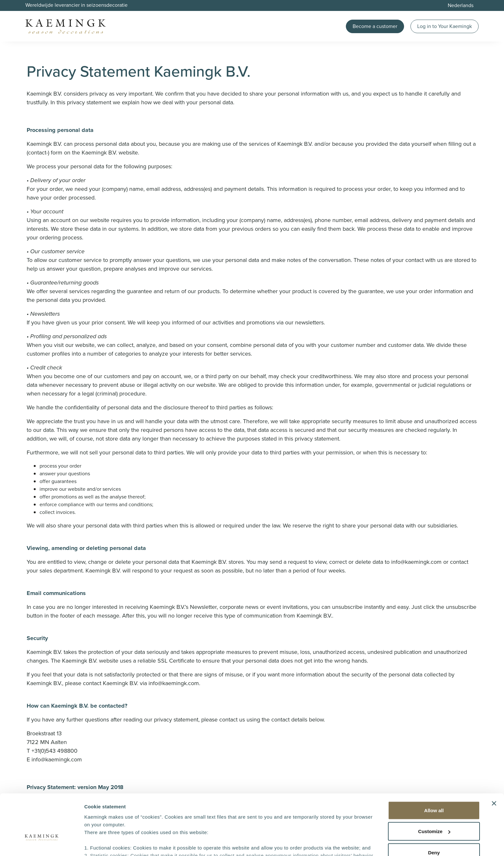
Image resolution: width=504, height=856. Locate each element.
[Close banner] (494, 759)
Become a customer (375, 26)
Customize (434, 787)
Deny (434, 808)
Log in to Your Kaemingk (445, 26)
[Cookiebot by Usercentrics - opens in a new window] (42, 843)
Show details (99, 843)
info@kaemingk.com (416, 562)
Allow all (434, 766)
